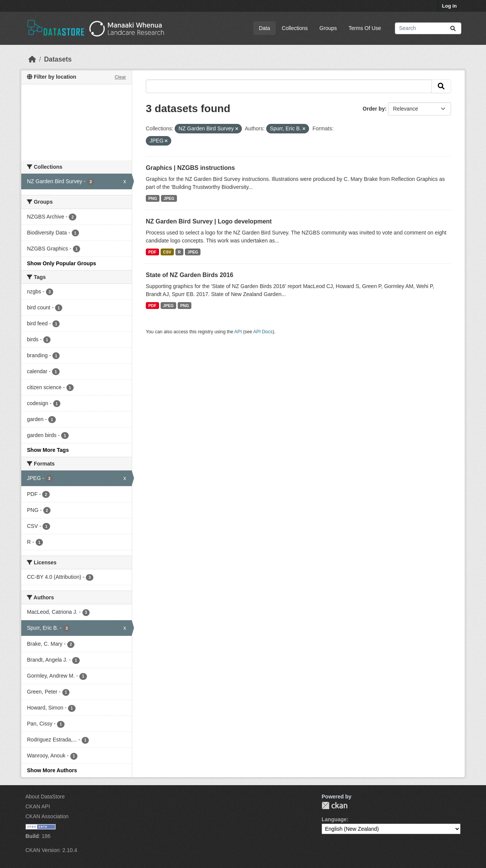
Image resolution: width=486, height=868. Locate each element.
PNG (153, 198)
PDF (152, 252)
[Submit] (453, 28)
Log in (449, 6)
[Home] (32, 59)
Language (334, 819)
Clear (120, 77)
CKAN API (38, 806)
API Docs (263, 332)
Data (265, 28)
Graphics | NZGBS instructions (190, 168)
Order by (374, 109)
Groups (328, 28)
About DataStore (45, 797)
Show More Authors (52, 770)
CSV (167, 252)
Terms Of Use (365, 28)
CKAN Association (47, 816)
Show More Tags (48, 450)
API (238, 332)
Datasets (58, 59)
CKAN (335, 805)
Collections (295, 28)
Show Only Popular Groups (62, 263)
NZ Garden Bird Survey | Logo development (209, 221)
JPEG (169, 198)
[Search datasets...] (428, 28)
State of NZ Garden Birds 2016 (189, 275)
